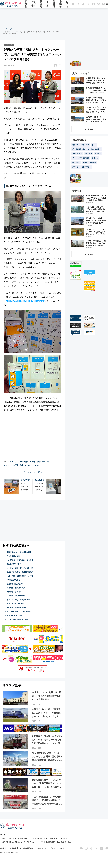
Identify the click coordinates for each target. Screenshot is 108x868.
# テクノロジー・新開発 (19, 462)
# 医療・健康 (18, 465)
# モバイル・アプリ (32, 465)
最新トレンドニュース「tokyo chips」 (16, 839)
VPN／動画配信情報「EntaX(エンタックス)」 (57, 842)
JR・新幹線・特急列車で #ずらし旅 (20, 560)
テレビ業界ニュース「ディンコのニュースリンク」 (52, 839)
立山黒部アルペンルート (16, 564)
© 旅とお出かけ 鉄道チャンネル (9, 852)
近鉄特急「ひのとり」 (15, 592)
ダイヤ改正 (88, 154)
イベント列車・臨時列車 (81, 158)
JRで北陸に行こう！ (14, 580)
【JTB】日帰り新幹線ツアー (17, 619)
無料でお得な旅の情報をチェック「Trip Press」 (19, 842)
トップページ (7, 29)
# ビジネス (51, 462)
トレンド (9, 45)
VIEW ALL (89, 129)
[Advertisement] (54, 18)
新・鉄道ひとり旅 (79, 149)
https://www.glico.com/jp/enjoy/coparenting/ (25, 301)
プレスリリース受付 (57, 848)
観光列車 (93, 162)
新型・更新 (85, 145)
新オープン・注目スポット (82, 167)
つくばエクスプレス (94, 149)
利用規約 (3, 848)
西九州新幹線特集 (13, 556)
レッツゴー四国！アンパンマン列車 (20, 568)
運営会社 (13, 848)
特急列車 (76, 145)
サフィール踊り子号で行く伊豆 (18, 600)
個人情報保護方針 (26, 848)
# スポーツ (8, 465)
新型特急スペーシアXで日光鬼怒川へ (20, 552)
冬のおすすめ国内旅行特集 (17, 608)
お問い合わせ (42, 848)
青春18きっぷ (77, 154)
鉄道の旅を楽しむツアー (16, 584)
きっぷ (94, 145)
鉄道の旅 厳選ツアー (14, 615)
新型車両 (98, 154)
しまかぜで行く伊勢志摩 (16, 596)
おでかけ (95, 158)
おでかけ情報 (33, 4)
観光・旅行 (76, 162)
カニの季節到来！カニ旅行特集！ (19, 612)
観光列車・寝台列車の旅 (16, 588)
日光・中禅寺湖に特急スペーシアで (20, 576)
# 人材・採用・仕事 (38, 462)
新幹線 (85, 162)
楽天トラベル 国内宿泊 (16, 604)
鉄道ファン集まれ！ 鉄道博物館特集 (20, 572)
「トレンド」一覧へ (32, 472)
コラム (48, 4)
